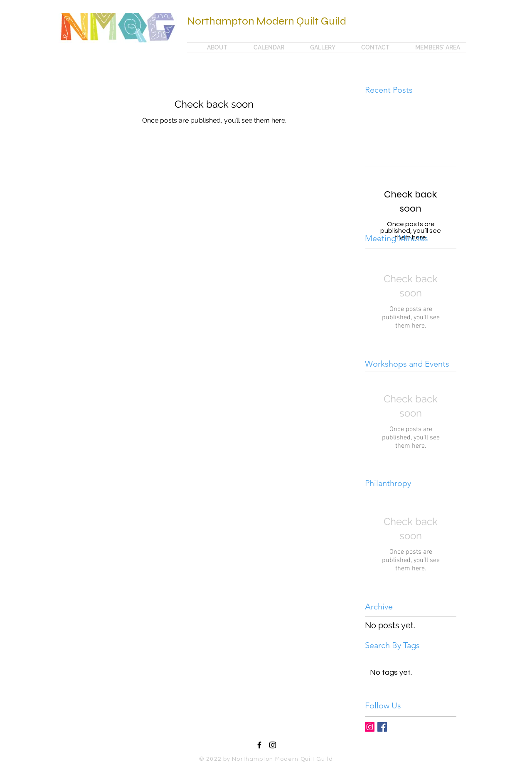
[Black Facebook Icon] (259, 745)
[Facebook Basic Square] (382, 727)
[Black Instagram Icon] (273, 745)
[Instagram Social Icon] (370, 727)
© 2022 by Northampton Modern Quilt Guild (266, 759)
